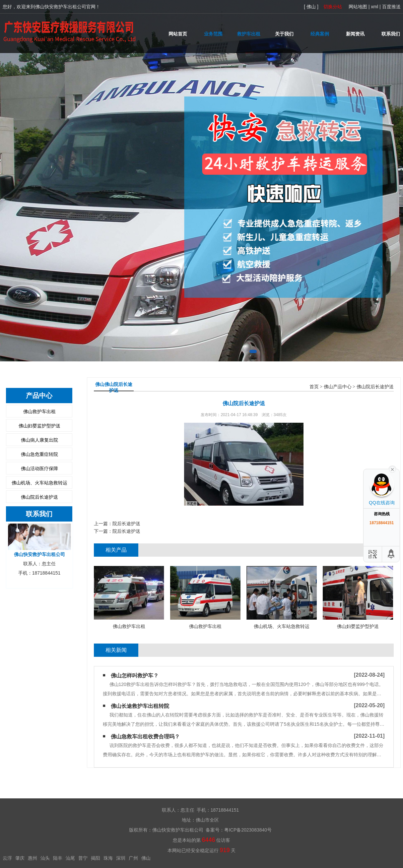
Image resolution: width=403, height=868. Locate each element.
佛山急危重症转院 (39, 454)
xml (374, 7)
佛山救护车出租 (39, 411)
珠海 (108, 858)
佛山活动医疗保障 (39, 468)
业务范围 (213, 34)
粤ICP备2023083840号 (248, 830)
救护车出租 (249, 34)
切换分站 (333, 7)
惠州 (33, 858)
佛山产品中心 (338, 387)
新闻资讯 (355, 34)
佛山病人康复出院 (39, 440)
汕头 (45, 858)
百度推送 (391, 7)
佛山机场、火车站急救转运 (39, 483)
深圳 (121, 858)
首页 (314, 387)
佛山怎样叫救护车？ (135, 676)
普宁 (83, 858)
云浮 (7, 858)
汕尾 (70, 858)
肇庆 (20, 858)
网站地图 (358, 7)
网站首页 (178, 34)
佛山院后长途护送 (39, 497)
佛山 (146, 858)
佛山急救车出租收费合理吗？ (145, 737)
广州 (133, 858)
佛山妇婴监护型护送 (39, 426)
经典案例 (320, 34)
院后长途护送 (126, 524)
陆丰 (58, 858)
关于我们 (284, 34)
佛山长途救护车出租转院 (140, 706)
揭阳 (96, 858)
